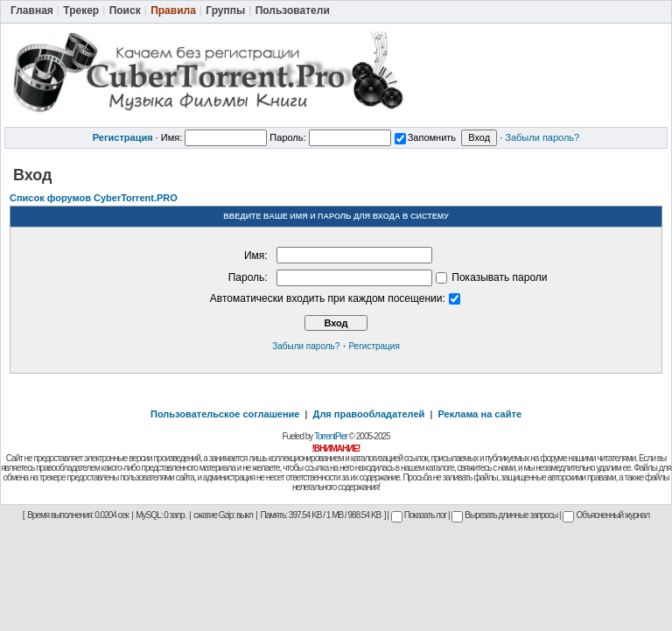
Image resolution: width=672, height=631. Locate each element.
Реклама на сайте (479, 414)
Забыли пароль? (542, 137)
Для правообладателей (369, 414)
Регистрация (374, 346)
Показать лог (419, 515)
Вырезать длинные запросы (504, 515)
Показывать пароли (492, 277)
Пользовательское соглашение (225, 414)
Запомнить (425, 137)
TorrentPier (331, 436)
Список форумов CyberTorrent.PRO (94, 198)
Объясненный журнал (606, 515)
